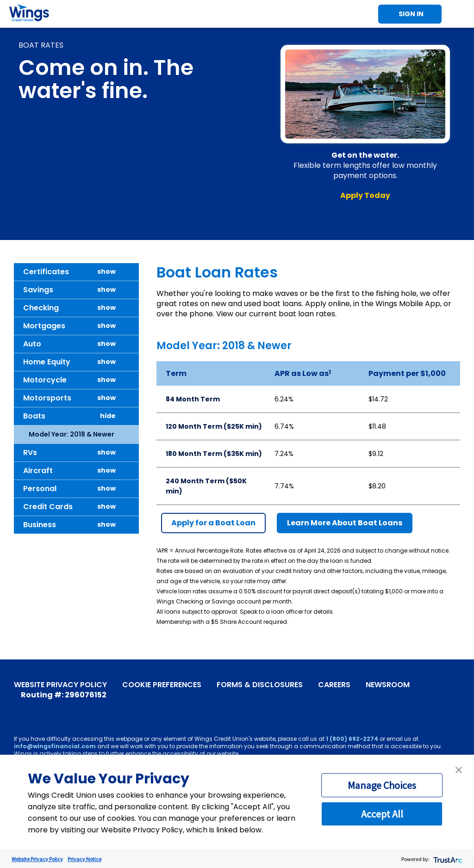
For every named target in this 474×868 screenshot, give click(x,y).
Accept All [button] (382, 814)
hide (108, 416)
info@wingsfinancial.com (55, 746)
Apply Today (365, 195)
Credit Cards (48, 507)
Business (40, 525)
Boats (34, 416)
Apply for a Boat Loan (213, 523)
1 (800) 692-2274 (352, 739)
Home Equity (47, 362)
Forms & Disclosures (260, 685)
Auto (32, 344)
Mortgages (44, 326)
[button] (459, 770)
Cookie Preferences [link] (162, 685)
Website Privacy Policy (60, 685)
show (106, 272)
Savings (38, 290)
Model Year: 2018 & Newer (72, 434)
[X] (48, 707)
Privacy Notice (84, 859)
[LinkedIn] (75, 707)
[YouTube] (34, 707)
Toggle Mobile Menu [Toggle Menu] (460, 14)
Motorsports (47, 398)
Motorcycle (45, 380)
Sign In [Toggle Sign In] (411, 14)
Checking (41, 308)
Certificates (46, 272)
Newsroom (388, 685)
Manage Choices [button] (382, 785)
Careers (334, 685)
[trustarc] (447, 859)
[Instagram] (62, 707)
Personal (40, 489)
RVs (30, 452)
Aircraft (38, 471)
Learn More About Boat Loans (345, 523)
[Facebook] (20, 707)
